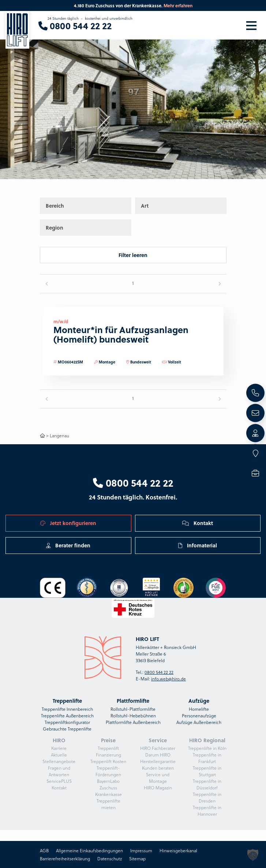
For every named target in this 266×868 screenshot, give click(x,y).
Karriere (59, 748)
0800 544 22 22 (133, 483)
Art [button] (145, 205)
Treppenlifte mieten (108, 804)
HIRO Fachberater (158, 748)
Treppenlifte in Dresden (207, 797)
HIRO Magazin (158, 788)
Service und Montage (158, 778)
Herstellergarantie (158, 761)
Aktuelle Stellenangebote (59, 758)
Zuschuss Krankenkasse (108, 791)
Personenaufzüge (199, 716)
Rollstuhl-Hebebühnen (133, 716)
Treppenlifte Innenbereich (67, 709)
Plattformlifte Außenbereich (133, 722)
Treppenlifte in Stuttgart (207, 771)
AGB (44, 850)
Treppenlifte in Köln (207, 748)
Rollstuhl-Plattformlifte (133, 709)
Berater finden (68, 545)
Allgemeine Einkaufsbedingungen (89, 850)
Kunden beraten (158, 768)
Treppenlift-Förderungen (108, 771)
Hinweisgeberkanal (178, 850)
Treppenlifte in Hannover (207, 811)
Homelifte (199, 709)
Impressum (141, 850)
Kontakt (198, 523)
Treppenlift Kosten (108, 761)
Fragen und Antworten (59, 771)
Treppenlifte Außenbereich (67, 716)
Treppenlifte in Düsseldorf (207, 784)
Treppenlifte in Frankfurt (207, 758)
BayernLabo (108, 781)
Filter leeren (133, 255)
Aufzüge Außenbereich (199, 722)
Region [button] (55, 227)
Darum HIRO (158, 755)
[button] (246, 90)
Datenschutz (110, 858)
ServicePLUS (59, 781)
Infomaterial (198, 545)
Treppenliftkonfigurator (67, 722)
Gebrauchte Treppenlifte (67, 729)
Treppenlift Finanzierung (108, 751)
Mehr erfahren (178, 5)
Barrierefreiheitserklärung (65, 858)
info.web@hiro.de (168, 679)
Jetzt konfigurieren (68, 523)
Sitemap (137, 858)
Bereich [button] (55, 205)
